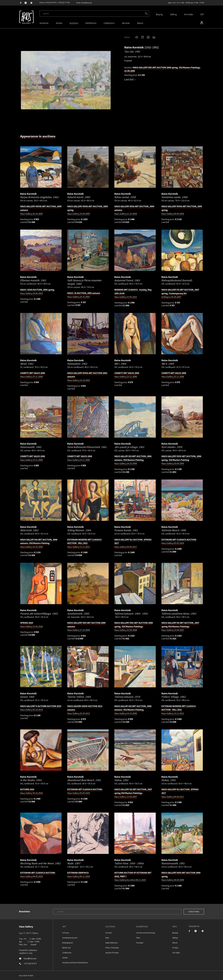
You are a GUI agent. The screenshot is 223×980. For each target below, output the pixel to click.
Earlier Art (66, 948)
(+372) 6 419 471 (51, 2)
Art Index (189, 14)
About (175, 943)
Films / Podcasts (112, 948)
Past (107, 938)
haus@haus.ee (87, 3)
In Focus (66, 933)
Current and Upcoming (146, 933)
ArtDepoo (180, 293)
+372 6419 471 (30, 963)
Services (126, 23)
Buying (159, 14)
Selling (174, 14)
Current (109, 933)
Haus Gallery (133, 460)
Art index (176, 953)
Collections (109, 23)
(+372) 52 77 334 (64, 2)
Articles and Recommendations (75, 962)
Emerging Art (68, 943)
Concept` (140, 943)
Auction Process (112, 953)
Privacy (175, 948)
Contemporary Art (70, 938)
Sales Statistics (111, 943)
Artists (59, 23)
